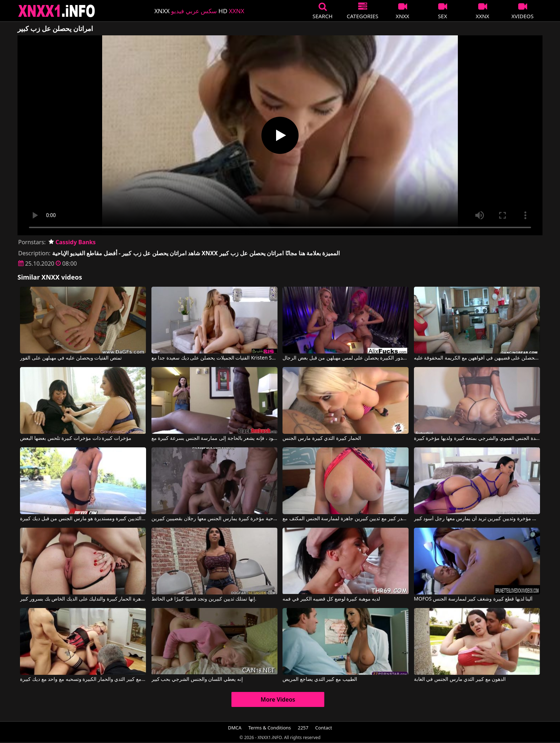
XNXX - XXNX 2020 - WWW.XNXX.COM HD (57, 11)
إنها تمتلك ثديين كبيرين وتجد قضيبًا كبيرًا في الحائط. (204, 599)
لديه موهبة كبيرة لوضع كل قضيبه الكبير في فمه (331, 599)
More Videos (278, 699)
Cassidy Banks (72, 242)
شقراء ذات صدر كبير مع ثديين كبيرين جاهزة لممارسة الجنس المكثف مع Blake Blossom (346, 519)
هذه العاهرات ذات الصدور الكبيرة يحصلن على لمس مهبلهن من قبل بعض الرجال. (346, 358)
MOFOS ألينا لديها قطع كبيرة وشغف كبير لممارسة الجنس (473, 599)
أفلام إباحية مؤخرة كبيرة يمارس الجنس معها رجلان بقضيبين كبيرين (214, 519)
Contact (324, 728)
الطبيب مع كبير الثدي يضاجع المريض (320, 679)
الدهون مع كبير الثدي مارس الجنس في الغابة (460, 679)
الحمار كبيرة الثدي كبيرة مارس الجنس (322, 438)
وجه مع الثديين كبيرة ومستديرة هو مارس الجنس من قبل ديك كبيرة (83, 519)
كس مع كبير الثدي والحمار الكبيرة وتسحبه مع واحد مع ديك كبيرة (83, 679)
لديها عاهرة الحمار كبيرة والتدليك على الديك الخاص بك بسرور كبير (83, 599)
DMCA (235, 728)
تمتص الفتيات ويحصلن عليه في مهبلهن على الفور (71, 358)
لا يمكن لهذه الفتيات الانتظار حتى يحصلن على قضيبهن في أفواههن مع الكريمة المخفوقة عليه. (477, 358)
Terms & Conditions (269, 728)
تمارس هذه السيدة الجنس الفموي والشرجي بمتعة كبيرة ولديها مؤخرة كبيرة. (477, 438)
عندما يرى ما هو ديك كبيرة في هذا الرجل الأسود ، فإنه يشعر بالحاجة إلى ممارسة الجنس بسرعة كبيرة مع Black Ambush (214, 438)
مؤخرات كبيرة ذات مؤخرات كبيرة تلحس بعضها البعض (76, 438)
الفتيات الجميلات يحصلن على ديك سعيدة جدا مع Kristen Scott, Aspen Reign (214, 358)
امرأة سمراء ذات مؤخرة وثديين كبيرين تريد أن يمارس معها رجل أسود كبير (477, 519)
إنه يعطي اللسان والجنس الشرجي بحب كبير (197, 679)
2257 (303, 728)
